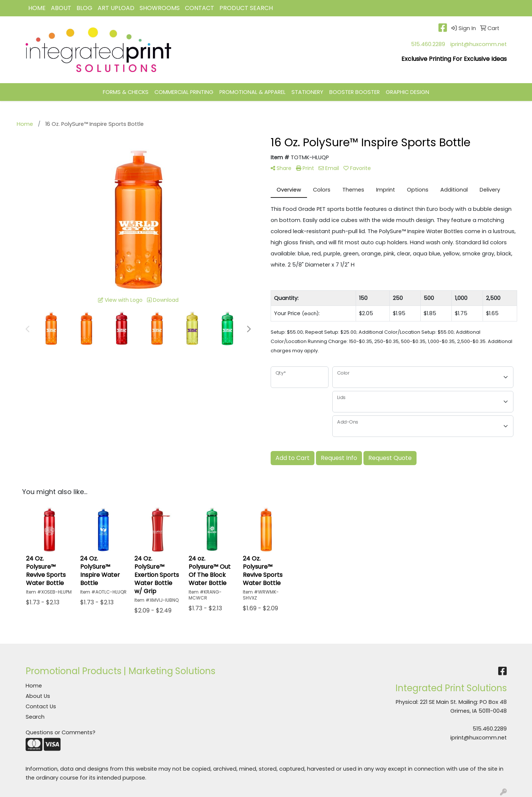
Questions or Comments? (61, 732)
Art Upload (116, 8)
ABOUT (61, 8)
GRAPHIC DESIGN (407, 92)
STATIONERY (307, 92)
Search (35, 717)
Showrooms (160, 8)
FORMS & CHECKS (126, 92)
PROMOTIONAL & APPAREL (252, 92)
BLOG (84, 8)
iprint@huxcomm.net (479, 44)
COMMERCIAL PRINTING (184, 92)
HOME (37, 8)
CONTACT (200, 8)
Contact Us (41, 706)
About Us (38, 696)
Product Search (246, 8)
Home (34, 686)
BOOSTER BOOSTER (355, 92)
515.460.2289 (428, 44)
